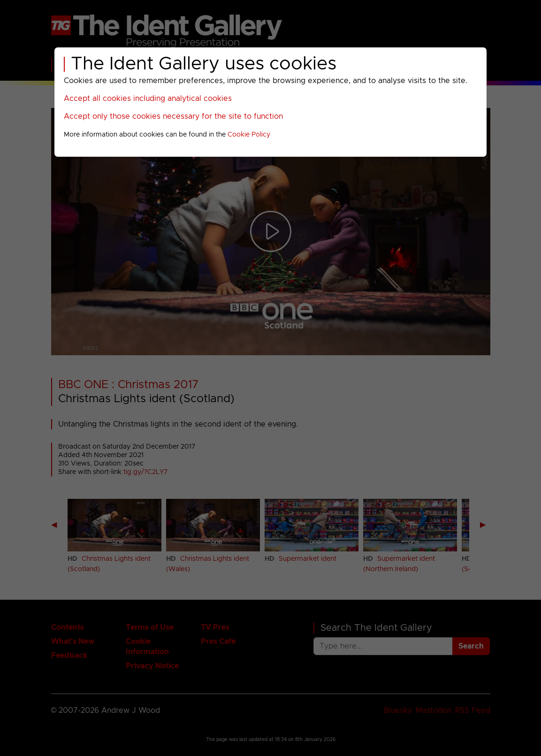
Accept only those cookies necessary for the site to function (173, 116)
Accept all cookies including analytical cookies (148, 99)
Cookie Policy (249, 135)
